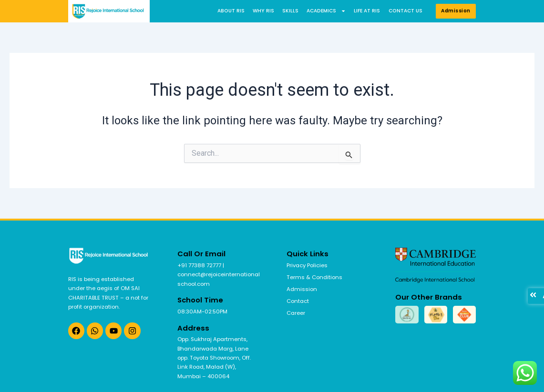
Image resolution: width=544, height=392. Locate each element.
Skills (290, 11)
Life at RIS (367, 11)
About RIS (231, 11)
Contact (298, 301)
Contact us (405, 11)
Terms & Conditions (314, 277)
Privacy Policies (307, 265)
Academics (326, 11)
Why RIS (263, 11)
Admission (302, 289)
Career (296, 313)
